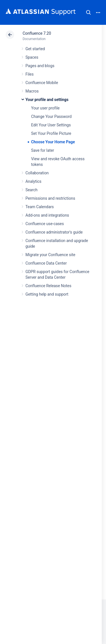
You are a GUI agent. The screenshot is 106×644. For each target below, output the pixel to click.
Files (30, 74)
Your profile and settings (47, 100)
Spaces (32, 57)
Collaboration (37, 173)
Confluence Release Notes (48, 286)
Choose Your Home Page (53, 142)
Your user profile (45, 108)
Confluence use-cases (45, 224)
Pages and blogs (40, 66)
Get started (35, 49)
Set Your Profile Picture (51, 133)
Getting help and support (47, 294)
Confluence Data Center (46, 263)
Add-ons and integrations (47, 215)
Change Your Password (51, 117)
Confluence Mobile (42, 83)
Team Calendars (40, 207)
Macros (32, 91)
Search (88, 12)
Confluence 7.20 (37, 33)
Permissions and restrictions (50, 198)
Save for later (43, 150)
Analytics (33, 181)
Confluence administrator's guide (54, 232)
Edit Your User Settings (51, 125)
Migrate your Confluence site (50, 255)
